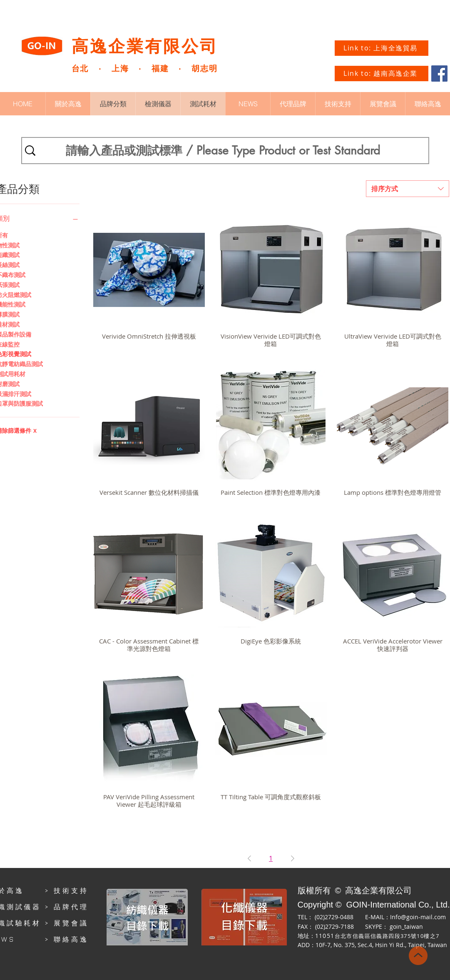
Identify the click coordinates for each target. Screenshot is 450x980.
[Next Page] (293, 858)
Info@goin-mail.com (418, 917)
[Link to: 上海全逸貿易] (382, 48)
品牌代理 (71, 907)
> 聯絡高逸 (67, 939)
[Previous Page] (249, 858)
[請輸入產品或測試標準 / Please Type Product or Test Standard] (223, 151)
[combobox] (408, 189)
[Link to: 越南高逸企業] (382, 74)
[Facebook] (439, 74)
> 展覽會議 (67, 923)
